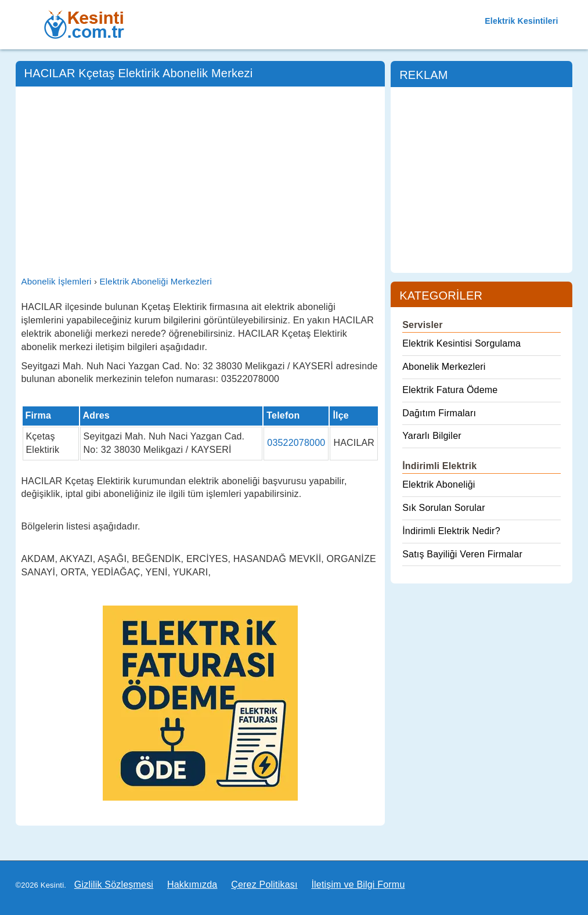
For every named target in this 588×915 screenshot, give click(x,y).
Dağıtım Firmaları (439, 413)
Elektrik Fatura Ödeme (450, 390)
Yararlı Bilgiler (432, 436)
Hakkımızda (192, 885)
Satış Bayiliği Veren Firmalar (462, 554)
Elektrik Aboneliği (439, 484)
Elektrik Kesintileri (521, 21)
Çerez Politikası (264, 885)
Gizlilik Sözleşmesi (114, 885)
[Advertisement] (201, 179)
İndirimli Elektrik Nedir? (451, 531)
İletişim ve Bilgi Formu (358, 885)
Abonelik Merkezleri (444, 367)
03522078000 (296, 443)
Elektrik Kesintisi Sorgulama (461, 343)
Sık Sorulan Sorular (444, 508)
